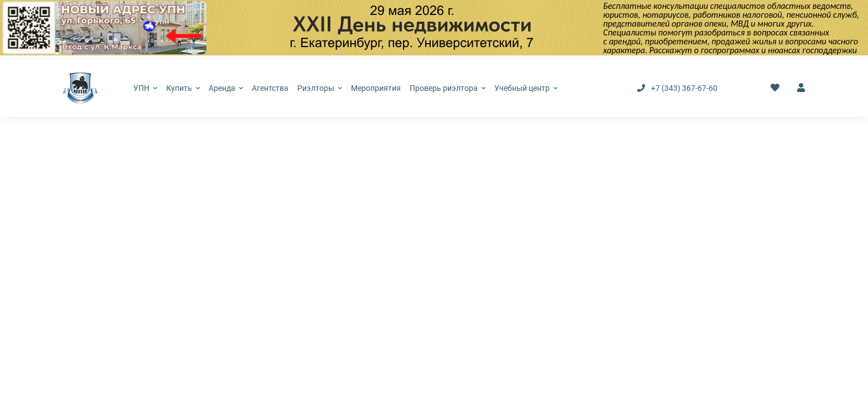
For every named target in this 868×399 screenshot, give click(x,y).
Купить (183, 88)
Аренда (226, 88)
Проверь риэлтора (448, 88)
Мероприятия (376, 88)
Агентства (270, 88)
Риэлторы (320, 88)
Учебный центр (526, 88)
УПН (145, 88)
